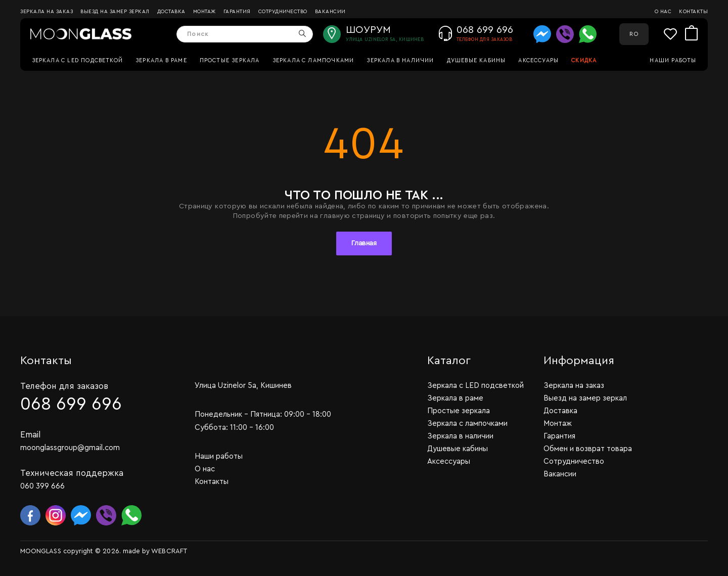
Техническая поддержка (72, 473)
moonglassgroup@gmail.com (70, 448)
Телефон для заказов (64, 386)
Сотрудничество (283, 12)
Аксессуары (538, 60)
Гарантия (237, 12)
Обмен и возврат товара (588, 449)
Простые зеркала (230, 60)
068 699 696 (71, 404)
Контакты (693, 12)
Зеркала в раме (161, 60)
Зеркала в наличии (400, 60)
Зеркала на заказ (47, 12)
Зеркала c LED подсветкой (78, 60)
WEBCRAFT (169, 551)
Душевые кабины (476, 60)
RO (634, 34)
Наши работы (673, 60)
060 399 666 (42, 486)
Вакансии (330, 12)
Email (31, 435)
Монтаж (204, 12)
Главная (364, 243)
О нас (663, 12)
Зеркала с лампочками (313, 60)
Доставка (171, 12)
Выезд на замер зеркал (115, 12)
